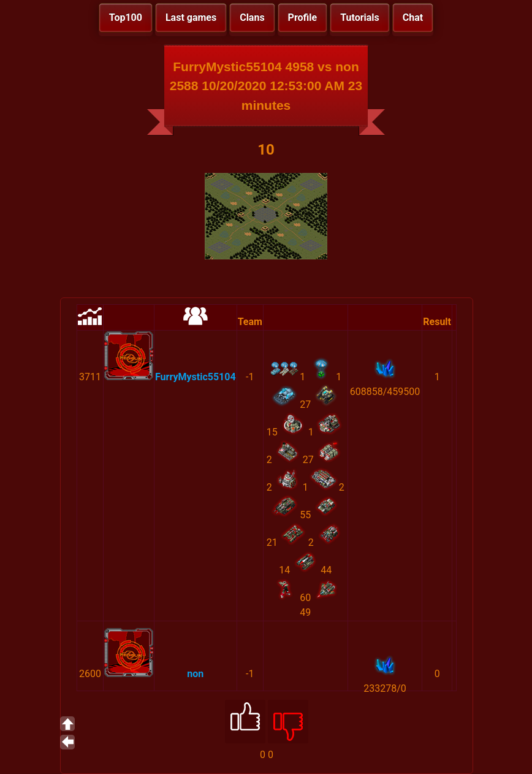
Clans (252, 17)
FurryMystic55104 (196, 377)
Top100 (126, 17)
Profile (303, 17)
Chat (413, 17)
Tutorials (360, 17)
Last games (191, 17)
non (195, 674)
